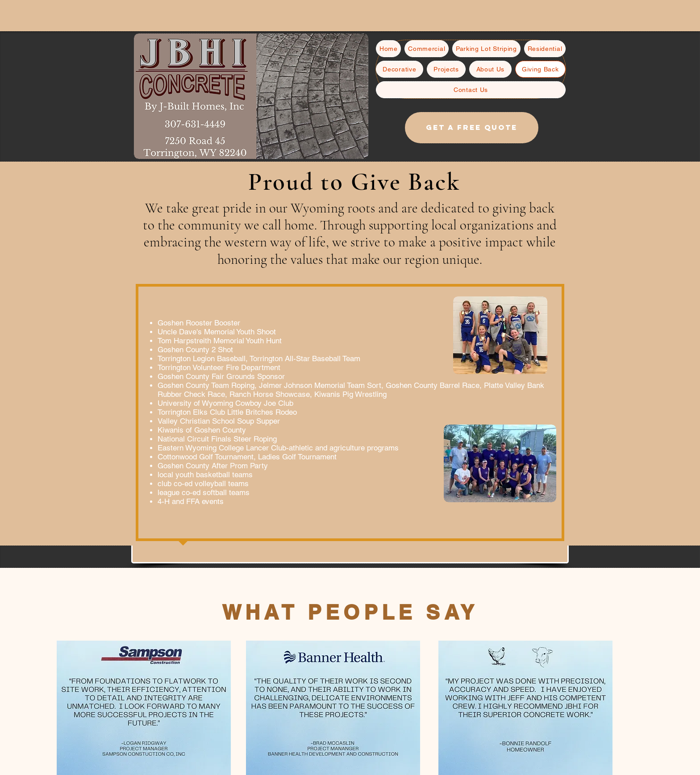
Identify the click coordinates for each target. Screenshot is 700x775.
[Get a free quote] (472, 128)
